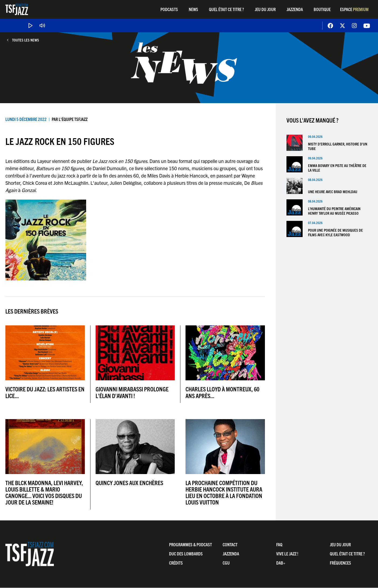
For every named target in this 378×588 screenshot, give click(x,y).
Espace (354, 9)
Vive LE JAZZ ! (287, 554)
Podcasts (169, 9)
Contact (230, 544)
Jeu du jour (265, 9)
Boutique (322, 9)
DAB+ (281, 563)
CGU (226, 563)
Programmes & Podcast (190, 544)
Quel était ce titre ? (226, 9)
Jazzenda (295, 9)
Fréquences (340, 563)
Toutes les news (26, 40)
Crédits (176, 563)
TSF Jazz (17, 9)
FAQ (279, 544)
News (193, 9)
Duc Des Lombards (186, 554)
